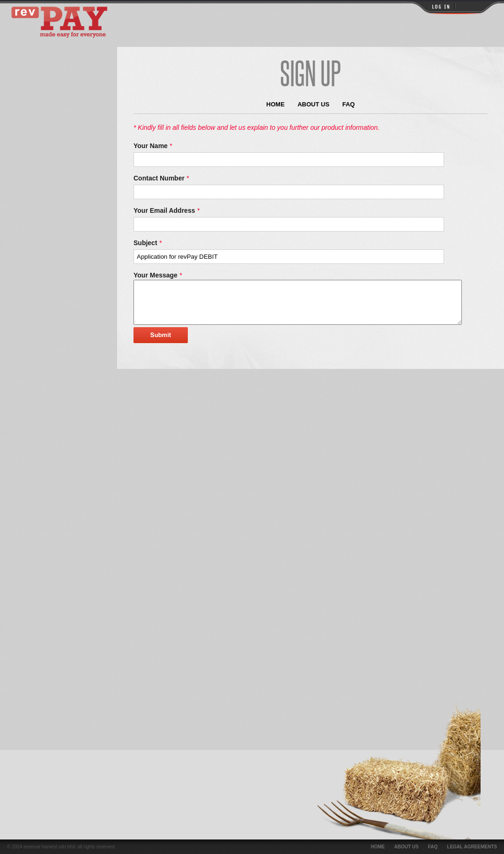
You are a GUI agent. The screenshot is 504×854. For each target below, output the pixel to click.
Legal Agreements (472, 847)
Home (276, 104)
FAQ (349, 104)
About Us (313, 104)
